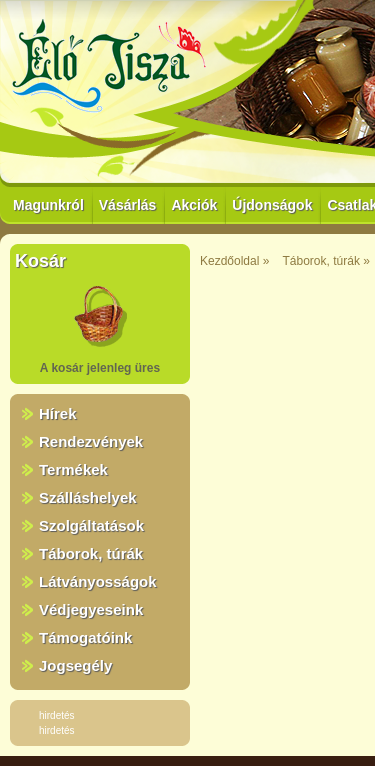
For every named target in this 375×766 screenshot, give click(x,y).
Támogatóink (85, 637)
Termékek (73, 469)
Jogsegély (75, 665)
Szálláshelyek (88, 497)
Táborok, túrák (91, 553)
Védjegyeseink (91, 609)
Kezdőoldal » (234, 261)
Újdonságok (272, 205)
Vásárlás (128, 205)
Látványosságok (98, 581)
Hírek (58, 413)
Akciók (194, 205)
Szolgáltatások (91, 525)
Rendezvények (91, 441)
